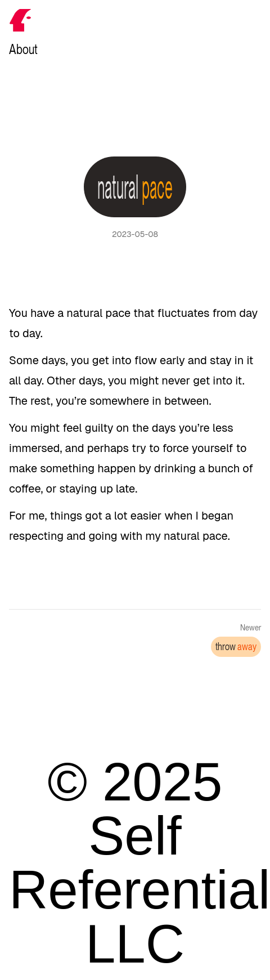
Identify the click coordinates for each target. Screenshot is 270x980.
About (23, 49)
